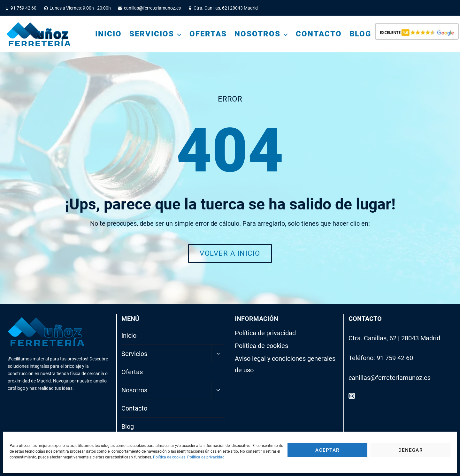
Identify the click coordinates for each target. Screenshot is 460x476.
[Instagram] (352, 396)
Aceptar (327, 450)
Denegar (411, 450)
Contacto (319, 34)
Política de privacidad (206, 457)
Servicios (134, 354)
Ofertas (208, 34)
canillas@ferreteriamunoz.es (390, 378)
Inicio (108, 34)
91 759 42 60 (395, 358)
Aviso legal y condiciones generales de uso (285, 364)
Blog (360, 34)
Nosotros (134, 390)
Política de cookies (169, 457)
